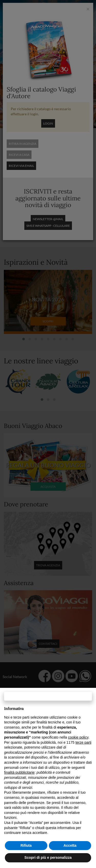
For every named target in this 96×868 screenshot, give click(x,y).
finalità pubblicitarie (19, 772)
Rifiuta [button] (26, 845)
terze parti (83, 742)
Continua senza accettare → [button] (48, 696)
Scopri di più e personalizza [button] (48, 857)
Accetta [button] (70, 845)
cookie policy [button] (78, 737)
